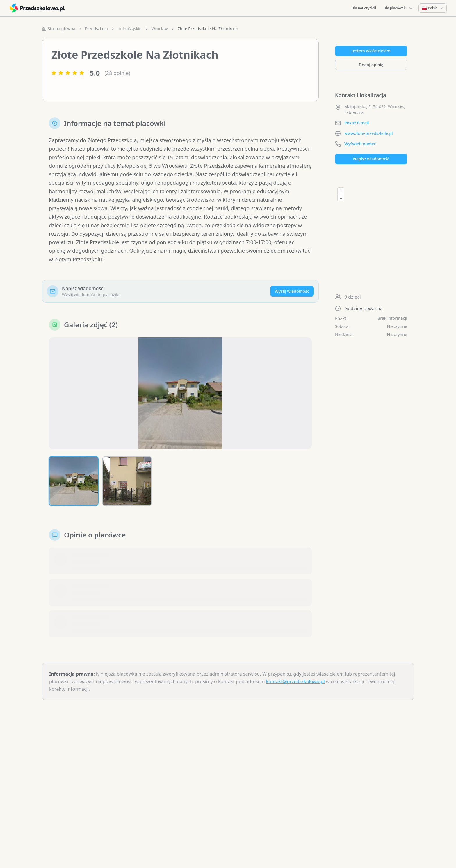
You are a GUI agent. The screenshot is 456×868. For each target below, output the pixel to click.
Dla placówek (398, 8)
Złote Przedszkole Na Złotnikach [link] (208, 29)
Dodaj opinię (371, 65)
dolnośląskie (130, 29)
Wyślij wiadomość (292, 291)
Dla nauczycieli (364, 8)
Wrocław (160, 29)
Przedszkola (97, 29)
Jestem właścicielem (371, 51)
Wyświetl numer (360, 144)
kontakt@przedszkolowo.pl (295, 681)
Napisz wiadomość (371, 159)
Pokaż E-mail (357, 123)
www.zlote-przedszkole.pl (369, 133)
